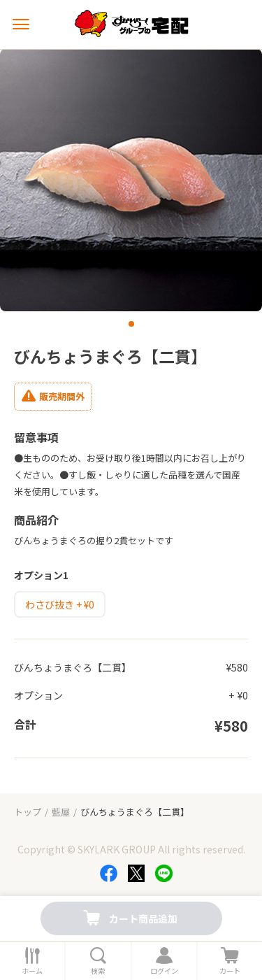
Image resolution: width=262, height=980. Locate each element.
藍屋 (61, 812)
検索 (98, 971)
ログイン (164, 971)
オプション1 (41, 575)
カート (230, 971)
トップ (28, 812)
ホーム (32, 971)
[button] (131, 324)
